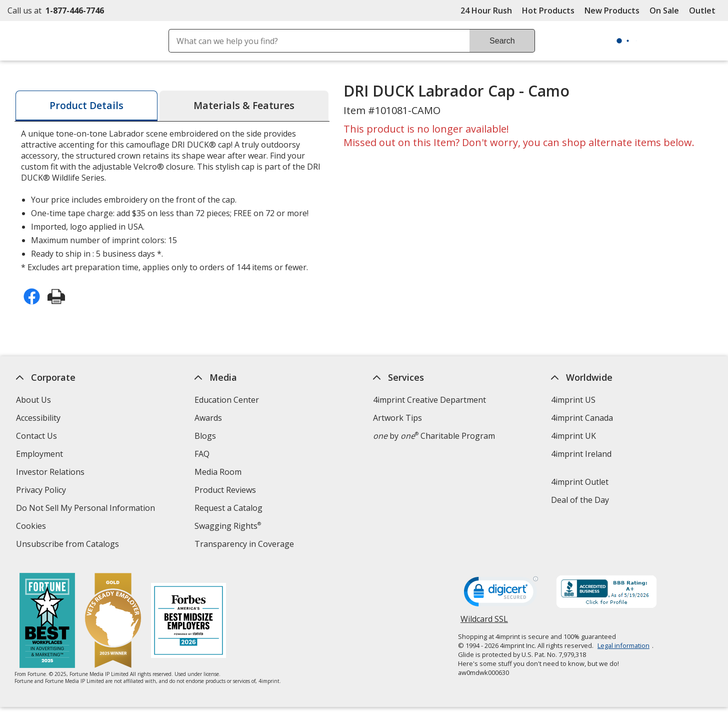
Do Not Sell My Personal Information (87, 509)
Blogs (205, 436)
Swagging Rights (227, 526)
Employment (39, 454)
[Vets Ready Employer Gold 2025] (113, 622)
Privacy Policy (42, 491)
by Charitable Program (433, 436)
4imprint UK (573, 436)
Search (502, 41)
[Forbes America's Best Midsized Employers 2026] (188, 622)
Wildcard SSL (484, 623)
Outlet (705, 11)
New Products (612, 11)
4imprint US (573, 400)
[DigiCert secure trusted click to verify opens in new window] (500, 594)
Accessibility (38, 418)
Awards (208, 418)
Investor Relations (51, 473)
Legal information (623, 645)
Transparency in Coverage (245, 545)
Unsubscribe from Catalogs (69, 545)
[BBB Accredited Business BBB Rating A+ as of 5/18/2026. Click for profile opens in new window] (606, 593)
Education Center (226, 400)
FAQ (201, 454)
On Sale (664, 11)
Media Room (217, 472)
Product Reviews (225, 490)
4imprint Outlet (580, 482)
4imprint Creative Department (429, 400)
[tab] (86, 106)
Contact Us (36, 436)
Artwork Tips (397, 418)
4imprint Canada (582, 418)
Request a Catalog (228, 508)
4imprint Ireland (581, 454)
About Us (33, 400)
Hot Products (548, 11)
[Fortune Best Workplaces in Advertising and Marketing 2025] (47, 622)
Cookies (32, 527)
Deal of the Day (580, 500)
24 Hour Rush (486, 11)
